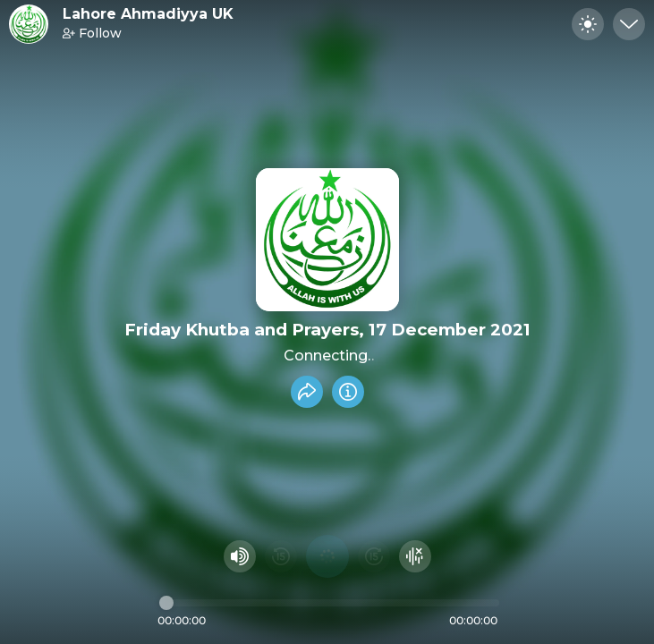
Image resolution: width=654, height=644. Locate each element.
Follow (92, 33)
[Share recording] (307, 392)
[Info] (348, 392)
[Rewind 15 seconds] (281, 556)
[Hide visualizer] (415, 556)
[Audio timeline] (329, 603)
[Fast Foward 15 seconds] (374, 556)
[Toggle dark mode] (588, 24)
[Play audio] (327, 556)
